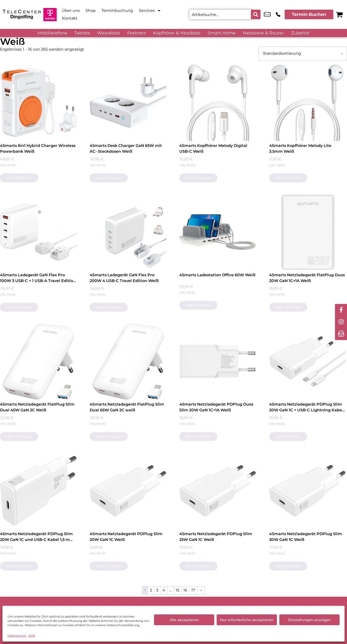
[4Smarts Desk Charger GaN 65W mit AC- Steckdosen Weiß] (128, 103)
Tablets (82, 33)
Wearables (109, 33)
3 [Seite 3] (157, 590)
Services (150, 11)
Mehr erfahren (19, 178)
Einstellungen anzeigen (310, 620)
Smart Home (222, 33)
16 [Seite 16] (185, 590)
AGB (32, 635)
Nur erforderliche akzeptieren (247, 620)
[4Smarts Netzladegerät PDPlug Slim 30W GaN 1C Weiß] (307, 491)
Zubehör (300, 33)
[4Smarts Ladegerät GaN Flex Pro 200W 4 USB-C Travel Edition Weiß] (128, 232)
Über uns (71, 10)
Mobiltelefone (52, 33)
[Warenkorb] (339, 14)
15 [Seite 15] (177, 590)
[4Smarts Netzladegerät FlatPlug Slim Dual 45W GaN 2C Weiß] (38, 361)
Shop (91, 10)
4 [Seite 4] (164, 590)
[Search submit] (256, 14)
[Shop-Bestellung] (303, 53)
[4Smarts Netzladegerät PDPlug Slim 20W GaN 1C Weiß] (128, 491)
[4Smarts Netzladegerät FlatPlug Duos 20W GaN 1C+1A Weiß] (307, 232)
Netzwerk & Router (263, 33)
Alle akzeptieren (184, 620)
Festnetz (137, 33)
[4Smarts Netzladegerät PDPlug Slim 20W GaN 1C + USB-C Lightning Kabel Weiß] (307, 361)
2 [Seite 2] (151, 590)
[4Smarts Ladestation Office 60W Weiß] (218, 232)
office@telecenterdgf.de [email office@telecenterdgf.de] (267, 14)
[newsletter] (341, 334)
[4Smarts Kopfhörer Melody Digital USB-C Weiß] (218, 103)
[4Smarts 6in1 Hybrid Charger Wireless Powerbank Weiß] (38, 103)
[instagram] (341, 322)
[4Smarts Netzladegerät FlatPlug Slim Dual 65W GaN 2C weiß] (128, 361)
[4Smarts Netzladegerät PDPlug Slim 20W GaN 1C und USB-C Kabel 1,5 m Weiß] (38, 491)
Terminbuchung (117, 10)
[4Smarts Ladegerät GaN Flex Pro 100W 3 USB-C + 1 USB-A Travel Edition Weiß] (38, 232)
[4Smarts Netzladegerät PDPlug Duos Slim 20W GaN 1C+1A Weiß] (218, 361)
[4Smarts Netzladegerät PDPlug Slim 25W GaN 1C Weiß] (218, 491)
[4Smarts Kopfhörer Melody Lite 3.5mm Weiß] (307, 103)
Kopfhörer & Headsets (177, 33)
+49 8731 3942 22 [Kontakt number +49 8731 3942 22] (278, 14)
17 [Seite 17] (193, 590)
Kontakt (70, 18)
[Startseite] (22, 14)
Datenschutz (17, 635)
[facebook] (341, 310)
